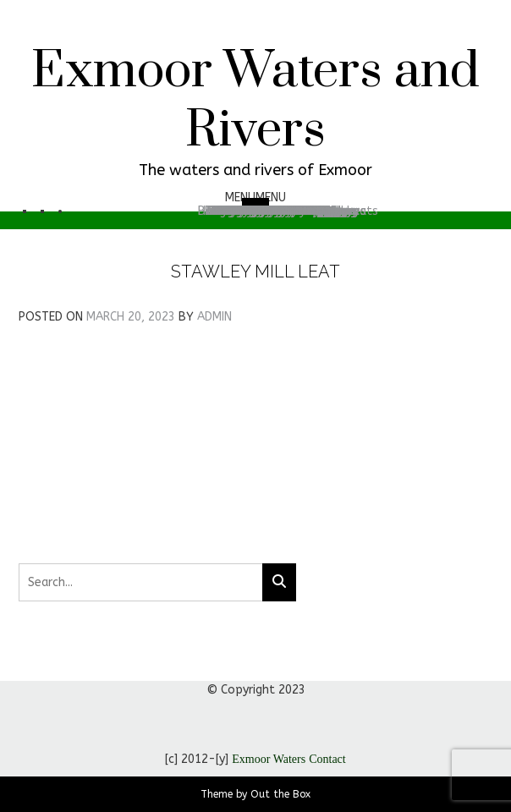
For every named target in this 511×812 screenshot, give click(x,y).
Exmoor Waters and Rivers (255, 101)
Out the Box (280, 794)
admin (214, 317)
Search (273, 211)
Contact (327, 759)
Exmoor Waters (269, 759)
